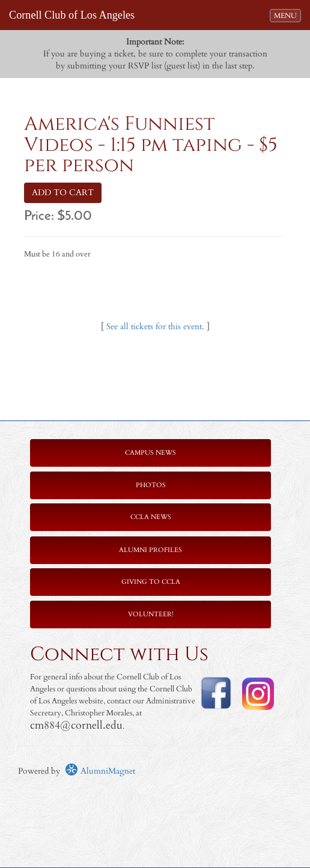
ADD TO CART (63, 193)
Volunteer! (151, 614)
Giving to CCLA (151, 582)
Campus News (150, 453)
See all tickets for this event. (155, 326)
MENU (287, 15)
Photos (151, 485)
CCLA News (151, 517)
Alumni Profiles (150, 550)
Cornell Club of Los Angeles (72, 15)
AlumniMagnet (100, 771)
